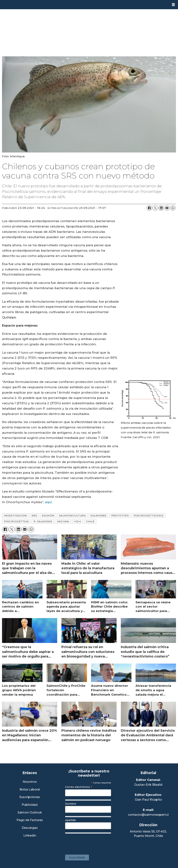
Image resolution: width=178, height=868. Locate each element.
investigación (15, 515)
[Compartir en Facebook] (149, 208)
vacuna (63, 521)
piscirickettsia (16, 521)
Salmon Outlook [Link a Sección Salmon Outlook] (30, 813)
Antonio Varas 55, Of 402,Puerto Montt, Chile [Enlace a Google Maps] (148, 834)
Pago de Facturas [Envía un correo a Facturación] (30, 820)
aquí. (49, 502)
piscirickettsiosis (149, 515)
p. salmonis (43, 521)
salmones (98, 515)
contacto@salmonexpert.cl (148, 815)
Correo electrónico (79, 787)
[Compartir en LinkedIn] (161, 208)
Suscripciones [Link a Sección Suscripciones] (30, 797)
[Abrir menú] (173, 5)
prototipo (120, 515)
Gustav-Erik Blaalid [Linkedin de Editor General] (148, 785)
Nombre (71, 804)
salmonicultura (72, 515)
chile (90, 521)
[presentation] (93, 842)
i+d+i (78, 521)
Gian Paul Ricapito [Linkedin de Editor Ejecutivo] (148, 800)
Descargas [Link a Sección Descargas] (30, 828)
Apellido (71, 820)
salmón (48, 515)
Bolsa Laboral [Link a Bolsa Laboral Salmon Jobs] (30, 790)
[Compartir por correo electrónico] (167, 208)
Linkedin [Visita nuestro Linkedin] (30, 836)
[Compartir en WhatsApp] (173, 208)
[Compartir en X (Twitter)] (155, 208)
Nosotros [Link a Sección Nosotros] (30, 782)
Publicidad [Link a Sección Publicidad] (30, 805)
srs (34, 515)
